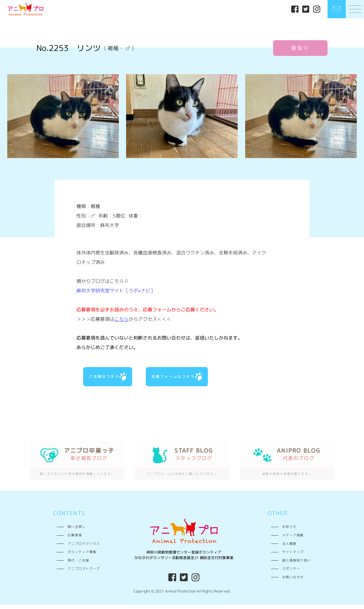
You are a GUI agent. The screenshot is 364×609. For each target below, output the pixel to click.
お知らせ (289, 531)
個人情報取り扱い (297, 564)
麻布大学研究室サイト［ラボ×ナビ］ (116, 291)
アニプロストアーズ (84, 573)
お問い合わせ (293, 581)
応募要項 (75, 539)
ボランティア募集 (82, 556)
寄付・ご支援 (79, 564)
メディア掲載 (293, 539)
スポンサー (291, 573)
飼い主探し (77, 531)
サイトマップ (293, 556)
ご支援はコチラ (107, 378)
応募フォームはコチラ (176, 378)
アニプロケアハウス (84, 548)
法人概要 (289, 548)
